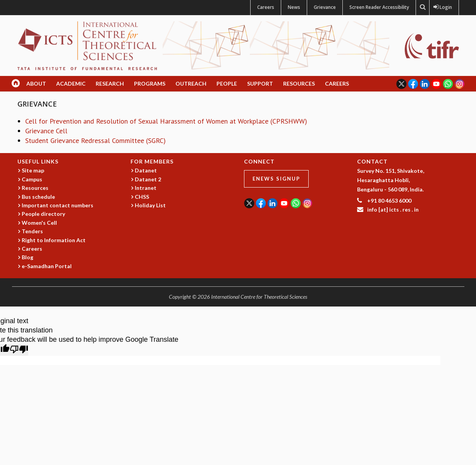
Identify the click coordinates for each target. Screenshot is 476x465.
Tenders (32, 231)
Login (444, 7)
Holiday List (150, 205)
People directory (43, 214)
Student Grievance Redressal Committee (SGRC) (95, 140)
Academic (71, 84)
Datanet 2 (148, 179)
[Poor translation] (19, 350)
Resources (299, 84)
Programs (150, 84)
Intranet (146, 188)
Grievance (325, 7)
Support (260, 84)
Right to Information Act (54, 240)
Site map (33, 170)
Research (110, 84)
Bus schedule (38, 197)
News (294, 7)
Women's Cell (39, 223)
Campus (32, 179)
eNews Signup (276, 179)
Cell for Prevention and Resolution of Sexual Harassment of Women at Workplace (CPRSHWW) (166, 121)
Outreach (191, 84)
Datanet (146, 170)
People (227, 84)
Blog (27, 257)
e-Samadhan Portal (47, 266)
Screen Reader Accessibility (379, 7)
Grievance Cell (46, 131)
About (36, 84)
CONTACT (372, 161)
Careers (266, 7)
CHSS (142, 197)
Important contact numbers (58, 205)
